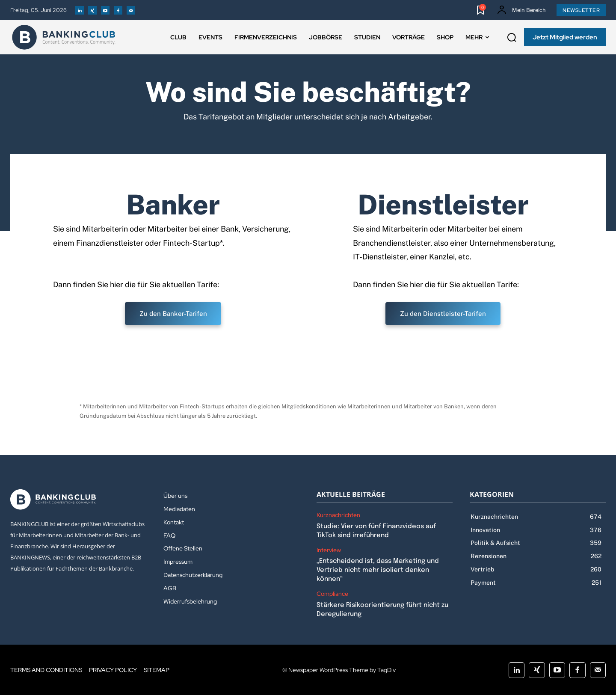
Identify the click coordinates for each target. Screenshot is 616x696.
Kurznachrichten (338, 516)
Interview (329, 551)
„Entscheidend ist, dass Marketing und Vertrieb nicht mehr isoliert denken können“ (378, 571)
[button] (512, 38)
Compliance (332, 595)
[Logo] (64, 37)
